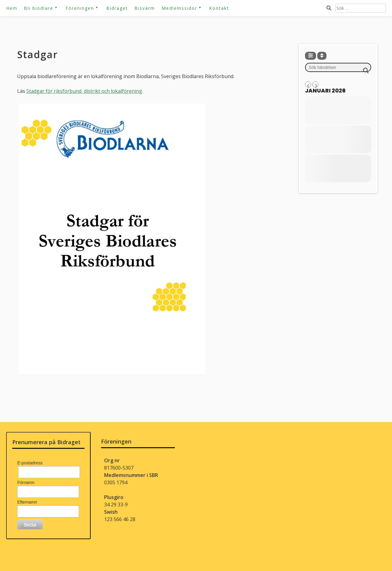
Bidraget (117, 8)
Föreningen (80, 8)
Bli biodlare (39, 8)
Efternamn (27, 502)
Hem (12, 8)
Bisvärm (145, 8)
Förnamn (26, 482)
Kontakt (219, 8)
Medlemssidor (179, 8)
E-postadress (30, 463)
